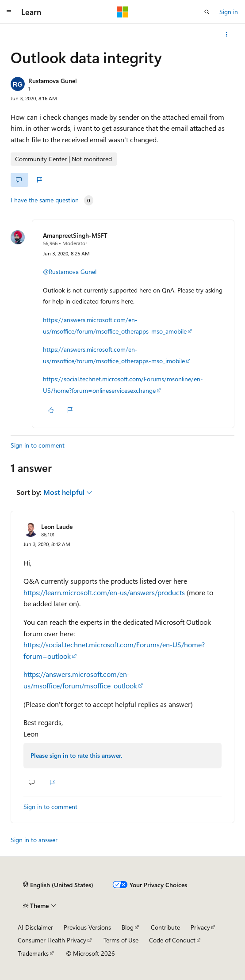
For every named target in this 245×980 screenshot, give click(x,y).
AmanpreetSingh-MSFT (75, 235)
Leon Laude (57, 526)
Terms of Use (121, 940)
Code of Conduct (172, 940)
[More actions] (227, 34)
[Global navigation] (9, 12)
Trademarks (33, 953)
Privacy (200, 927)
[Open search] (207, 12)
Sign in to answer (34, 840)
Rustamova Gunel (53, 81)
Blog (128, 927)
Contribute (165, 927)
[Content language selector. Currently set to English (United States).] (58, 885)
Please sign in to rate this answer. (76, 755)
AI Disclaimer (35, 927)
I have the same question (45, 200)
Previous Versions (87, 927)
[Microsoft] (122, 12)
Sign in (229, 12)
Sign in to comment (38, 445)
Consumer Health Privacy (52, 940)
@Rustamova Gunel (70, 272)
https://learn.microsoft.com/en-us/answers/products (104, 592)
